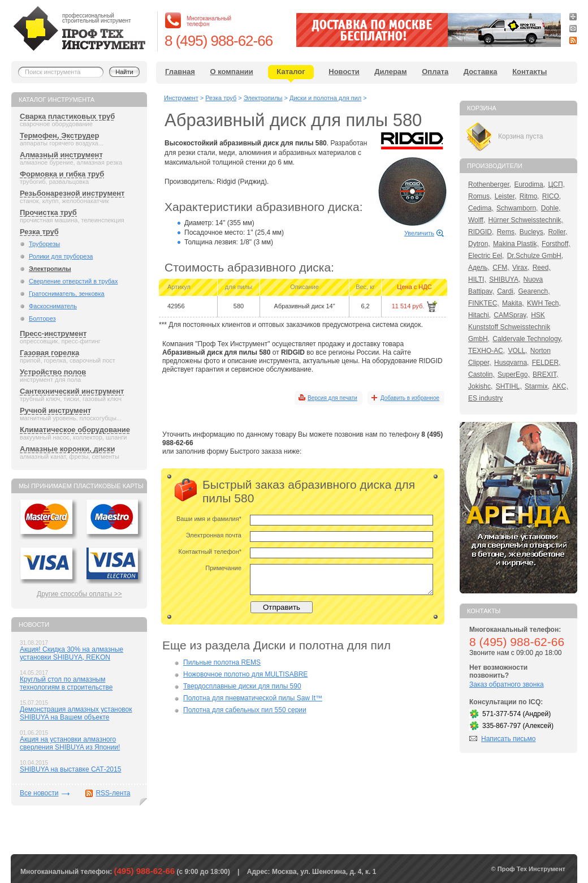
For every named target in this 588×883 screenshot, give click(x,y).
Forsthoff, (556, 244)
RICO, (552, 196)
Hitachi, (479, 315)
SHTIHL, (509, 386)
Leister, (506, 196)
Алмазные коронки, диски (67, 449)
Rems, (507, 232)
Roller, (557, 232)
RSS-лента (113, 793)
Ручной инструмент (55, 410)
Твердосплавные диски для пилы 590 (242, 686)
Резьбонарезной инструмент (72, 193)
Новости (344, 72)
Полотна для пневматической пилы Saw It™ (253, 698)
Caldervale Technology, (528, 339)
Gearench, (534, 291)
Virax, (521, 268)
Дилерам (390, 72)
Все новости (39, 793)
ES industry (485, 398)
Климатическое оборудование (75, 430)
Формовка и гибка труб (62, 174)
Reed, (542, 268)
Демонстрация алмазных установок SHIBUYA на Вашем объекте (76, 713)
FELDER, (546, 363)
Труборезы (44, 244)
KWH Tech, (544, 303)
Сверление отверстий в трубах (73, 281)
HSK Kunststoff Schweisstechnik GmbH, (509, 327)
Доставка (481, 72)
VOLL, (517, 351)
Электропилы (50, 269)
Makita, (513, 303)
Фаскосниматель (53, 306)
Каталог (291, 72)
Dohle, (551, 208)
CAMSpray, (511, 315)
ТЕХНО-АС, (487, 351)
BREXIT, (545, 374)
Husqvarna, (511, 363)
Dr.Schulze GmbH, (535, 256)
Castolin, (481, 374)
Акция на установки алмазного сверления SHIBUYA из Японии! (70, 743)
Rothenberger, (490, 184)
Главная (180, 72)
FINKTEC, (484, 303)
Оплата (435, 72)
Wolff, (477, 220)
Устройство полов (53, 372)
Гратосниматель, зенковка (67, 294)
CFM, (501, 268)
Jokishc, (480, 386)
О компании (231, 72)
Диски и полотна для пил (325, 98)
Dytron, (479, 244)
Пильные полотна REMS (222, 662)
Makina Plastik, (516, 244)
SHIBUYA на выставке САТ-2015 (70, 769)
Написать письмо (508, 739)
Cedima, (481, 208)
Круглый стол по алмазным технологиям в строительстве (66, 683)
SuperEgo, (514, 374)
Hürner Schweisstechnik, (526, 220)
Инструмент (181, 98)
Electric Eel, (486, 256)
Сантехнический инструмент (72, 391)
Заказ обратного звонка (507, 684)
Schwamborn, (517, 208)
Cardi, (506, 291)
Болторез (42, 318)
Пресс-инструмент (53, 333)
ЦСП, (556, 184)
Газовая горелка (49, 353)
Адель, (479, 268)
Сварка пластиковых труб (67, 116)
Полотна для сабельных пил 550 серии (245, 710)
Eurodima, (529, 184)
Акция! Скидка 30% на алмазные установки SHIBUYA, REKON (72, 653)
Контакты (529, 72)
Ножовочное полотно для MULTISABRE (245, 674)
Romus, (480, 196)
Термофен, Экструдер (59, 135)
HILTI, (477, 279)
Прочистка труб (48, 212)
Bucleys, (532, 232)
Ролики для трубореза (61, 256)
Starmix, (537, 386)
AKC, (560, 386)
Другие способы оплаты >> (79, 594)
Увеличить (419, 233)
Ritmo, (529, 196)
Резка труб (39, 232)
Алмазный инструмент (61, 155)
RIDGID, (481, 232)
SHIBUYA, (505, 279)
